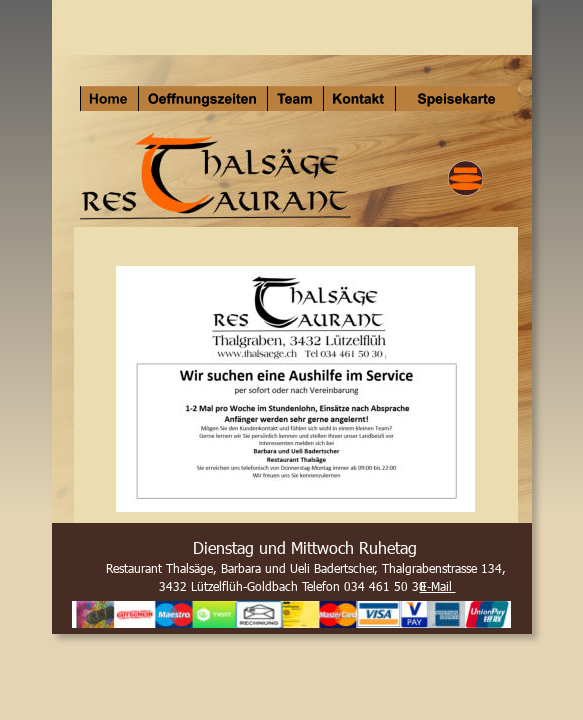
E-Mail (438, 586)
